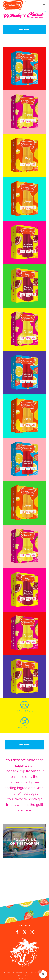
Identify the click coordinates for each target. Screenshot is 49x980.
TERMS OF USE (24, 978)
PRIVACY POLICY (24, 976)
